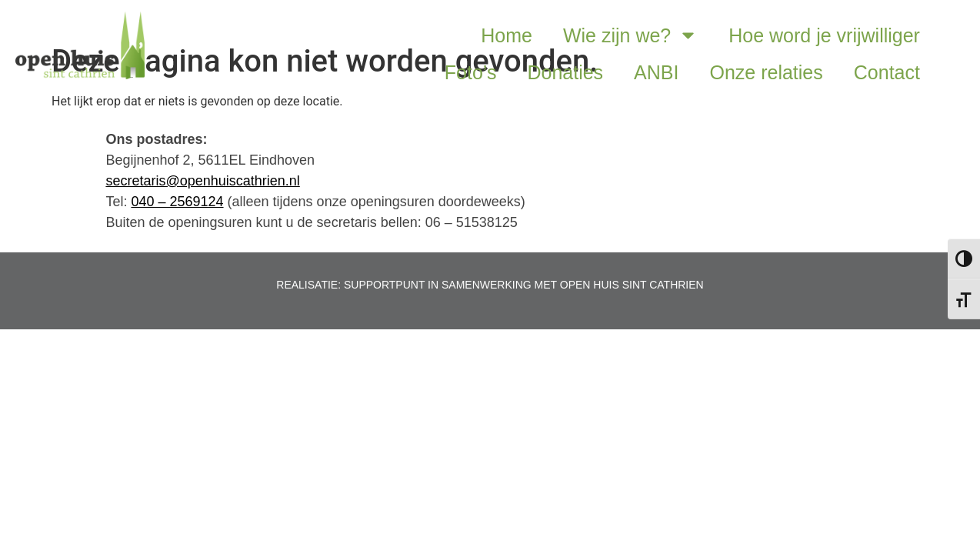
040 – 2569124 (177, 202)
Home (507, 35)
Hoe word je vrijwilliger (824, 35)
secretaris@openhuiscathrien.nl (202, 181)
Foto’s (471, 72)
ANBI (656, 72)
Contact (887, 72)
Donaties (565, 72)
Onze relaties (766, 72)
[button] (963, 53)
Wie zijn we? (630, 35)
